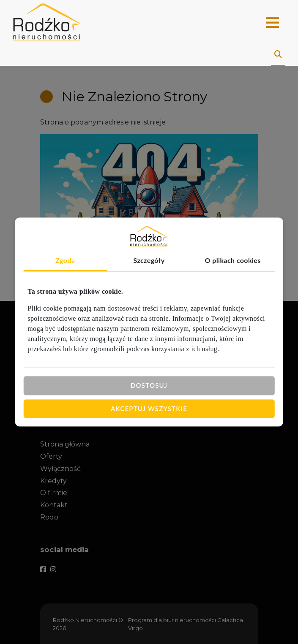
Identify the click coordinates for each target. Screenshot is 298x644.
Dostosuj (149, 385)
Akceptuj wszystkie (149, 409)
